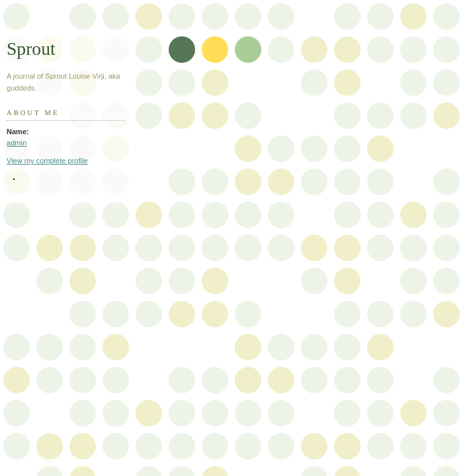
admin (17, 143)
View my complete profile (47, 161)
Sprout (31, 49)
